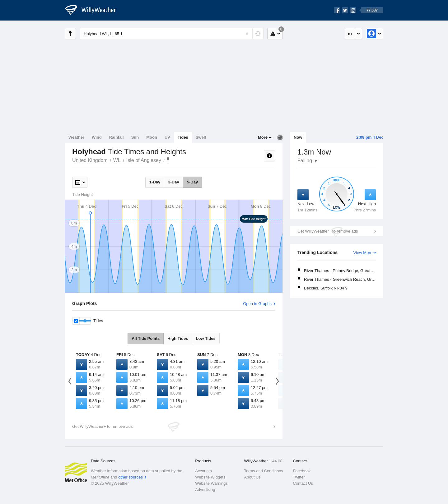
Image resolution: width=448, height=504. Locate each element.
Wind (97, 137)
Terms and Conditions (264, 471)
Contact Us (303, 483)
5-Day (192, 182)
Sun (135, 137)
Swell (201, 137)
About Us (252, 477)
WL (117, 160)
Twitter (299, 477)
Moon (152, 137)
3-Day (173, 182)
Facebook (302, 471)
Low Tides (205, 338)
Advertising (205, 490)
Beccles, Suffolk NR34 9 (326, 288)
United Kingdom (90, 160)
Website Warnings (211, 483)
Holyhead (168, 160)
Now (298, 137)
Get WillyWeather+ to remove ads (328, 231)
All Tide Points (146, 338)
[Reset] (247, 34)
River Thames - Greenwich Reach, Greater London (341, 279)
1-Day (155, 182)
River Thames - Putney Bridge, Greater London (341, 271)
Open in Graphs (257, 304)
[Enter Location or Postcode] (172, 34)
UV (167, 137)
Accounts (203, 471)
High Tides (178, 338)
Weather (76, 137)
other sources (131, 477)
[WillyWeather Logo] (94, 10)
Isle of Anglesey (144, 160)
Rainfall (117, 137)
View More (363, 253)
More (263, 137)
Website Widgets (210, 477)
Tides (183, 137)
